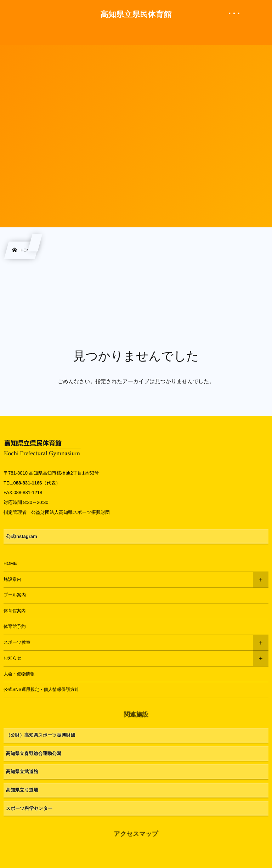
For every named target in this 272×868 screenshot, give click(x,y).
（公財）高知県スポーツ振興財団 (41, 735)
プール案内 (15, 595)
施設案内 (12, 579)
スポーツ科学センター (29, 808)
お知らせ (13, 658)
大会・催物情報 (19, 674)
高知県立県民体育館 (136, 15)
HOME (10, 563)
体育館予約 (15, 626)
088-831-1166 (27, 483)
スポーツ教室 (17, 642)
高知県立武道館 (22, 771)
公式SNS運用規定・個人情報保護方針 (41, 690)
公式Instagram (22, 536)
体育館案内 (15, 611)
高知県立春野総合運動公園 (34, 753)
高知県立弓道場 (22, 790)
